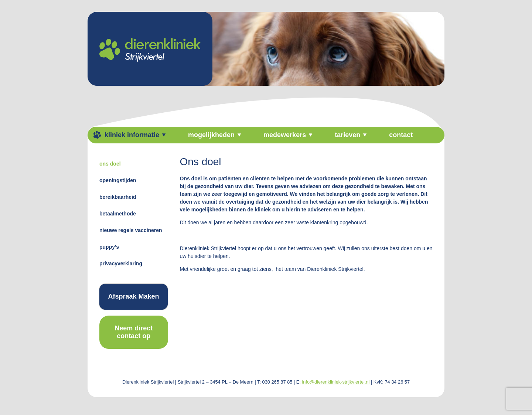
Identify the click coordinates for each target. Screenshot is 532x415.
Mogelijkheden (211, 135)
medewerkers (285, 135)
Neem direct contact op (134, 332)
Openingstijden (118, 180)
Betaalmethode (118, 214)
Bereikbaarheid (118, 197)
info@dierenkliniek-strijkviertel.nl (336, 382)
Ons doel (110, 164)
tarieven (347, 135)
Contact (401, 135)
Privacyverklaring (121, 263)
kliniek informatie (132, 135)
